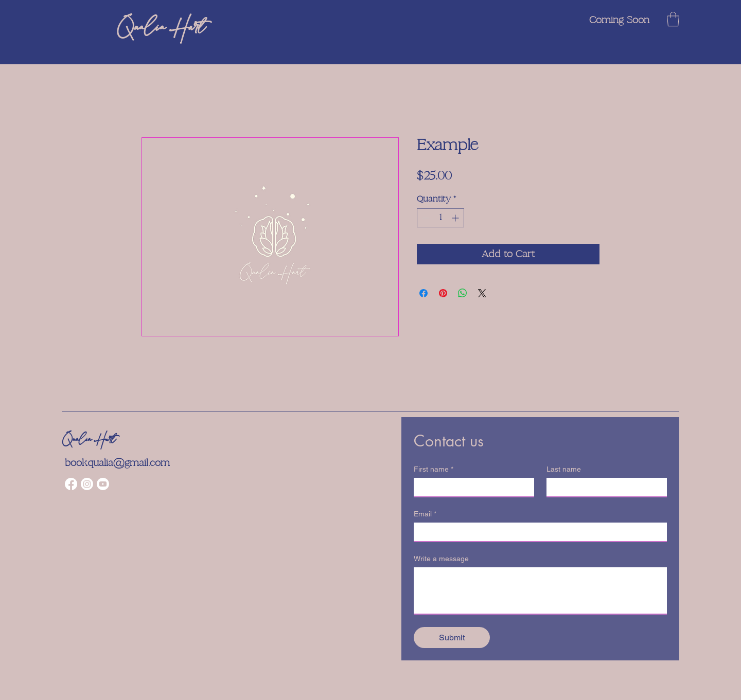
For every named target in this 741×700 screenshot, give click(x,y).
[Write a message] (540, 590)
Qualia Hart (89, 440)
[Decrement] (425, 218)
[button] (673, 19)
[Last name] (604, 487)
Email (425, 514)
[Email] (537, 532)
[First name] (471, 487)
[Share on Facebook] (424, 293)
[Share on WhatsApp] (463, 293)
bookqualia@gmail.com (117, 463)
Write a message (441, 559)
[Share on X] (482, 293)
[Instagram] (87, 484)
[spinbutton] (440, 218)
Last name (564, 469)
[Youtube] (103, 484)
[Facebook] (71, 484)
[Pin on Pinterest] (443, 293)
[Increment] (456, 218)
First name (434, 469)
